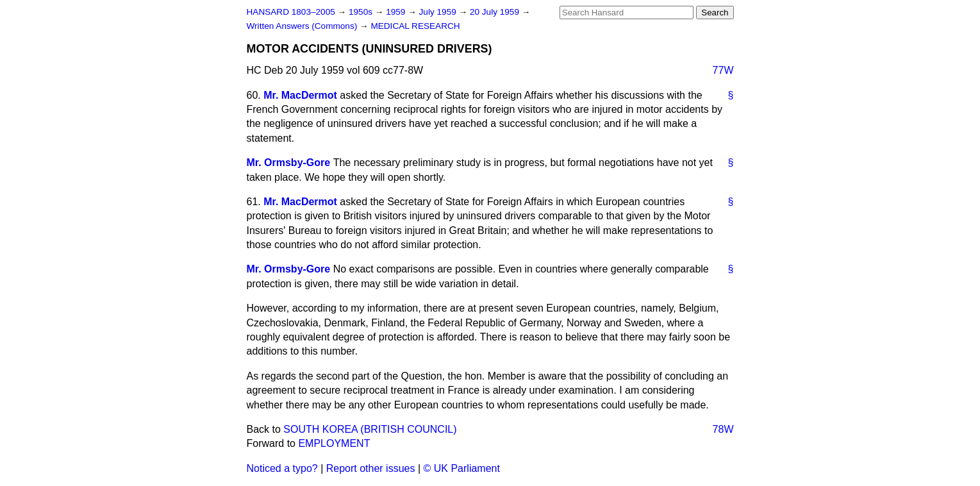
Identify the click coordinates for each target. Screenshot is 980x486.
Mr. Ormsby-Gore (289, 163)
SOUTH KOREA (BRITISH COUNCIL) (370, 429)
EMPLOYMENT (334, 443)
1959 (397, 12)
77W (723, 70)
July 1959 (439, 12)
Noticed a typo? (282, 468)
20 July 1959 (496, 12)
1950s (362, 12)
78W (723, 429)
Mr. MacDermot (300, 95)
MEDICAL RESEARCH (415, 26)
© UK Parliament (462, 468)
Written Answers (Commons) (303, 26)
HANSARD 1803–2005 (291, 12)
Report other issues (371, 468)
